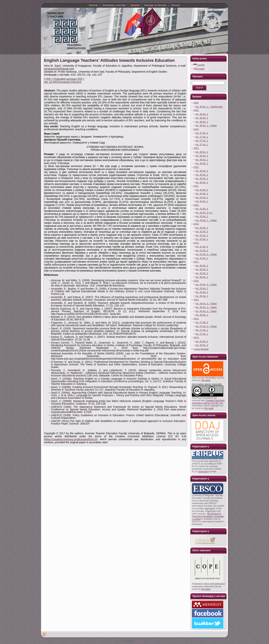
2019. (196, 224)
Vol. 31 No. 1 (202, 258)
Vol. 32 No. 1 (202, 239)
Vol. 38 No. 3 (202, 118)
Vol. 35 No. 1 (202, 183)
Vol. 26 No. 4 (202, 342)
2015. (196, 300)
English (199, 69)
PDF (49, 79)
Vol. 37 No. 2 (202, 141)
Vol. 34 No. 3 (202, 194)
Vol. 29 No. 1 (202, 296)
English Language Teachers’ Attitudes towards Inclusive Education (109, 60)
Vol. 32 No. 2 (202, 236)
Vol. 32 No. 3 (202, 232)
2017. (196, 262)
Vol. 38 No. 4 (202, 114)
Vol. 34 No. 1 (202, 201)
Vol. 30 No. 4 (202, 266)
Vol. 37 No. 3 (202, 137)
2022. (196, 167)
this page (206, 380)
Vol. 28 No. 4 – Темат (206, 304)
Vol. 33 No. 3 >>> (204, 213)
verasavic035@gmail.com (59, 69)
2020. (196, 205)
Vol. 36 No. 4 (202, 152)
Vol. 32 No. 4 (202, 228)
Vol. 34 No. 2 (202, 198)
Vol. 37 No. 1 (202, 145)
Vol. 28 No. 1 (202, 315)
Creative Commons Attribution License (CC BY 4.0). (208, 402)
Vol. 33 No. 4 (202, 209)
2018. (196, 243)
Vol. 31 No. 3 (202, 251)
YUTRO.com (140, 641)
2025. (196, 110)
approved (203, 472)
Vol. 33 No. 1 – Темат (206, 220)
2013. (196, 338)
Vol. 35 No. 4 (202, 171)
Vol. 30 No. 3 (202, 269)
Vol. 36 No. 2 (202, 160)
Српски (199, 65)
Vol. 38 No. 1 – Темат (206, 126)
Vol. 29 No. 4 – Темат (206, 285)
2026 (196, 103)
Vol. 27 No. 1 (202, 334)
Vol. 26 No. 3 (202, 345)
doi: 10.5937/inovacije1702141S (63, 82)
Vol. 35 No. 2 (202, 179)
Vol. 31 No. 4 (202, 247)
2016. (196, 281)
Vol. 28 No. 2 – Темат (206, 311)
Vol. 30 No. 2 (202, 273)
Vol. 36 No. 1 (202, 163)
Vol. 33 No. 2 (202, 216)
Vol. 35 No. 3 (202, 175)
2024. (196, 129)
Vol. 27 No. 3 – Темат (206, 326)
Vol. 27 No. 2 (202, 330)
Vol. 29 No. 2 (202, 292)
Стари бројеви (201, 349)
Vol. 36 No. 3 (202, 156)
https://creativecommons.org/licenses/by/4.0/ (71, 439)
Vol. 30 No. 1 (202, 277)
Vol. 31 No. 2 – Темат (206, 254)
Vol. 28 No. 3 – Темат (206, 307)
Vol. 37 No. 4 (202, 133)
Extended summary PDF (68, 79)
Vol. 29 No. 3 (202, 289)
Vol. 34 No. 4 (202, 190)
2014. (196, 319)
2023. (196, 148)
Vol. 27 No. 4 (202, 322)
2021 (196, 186)
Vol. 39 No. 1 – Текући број (209, 107)
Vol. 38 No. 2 (202, 122)
